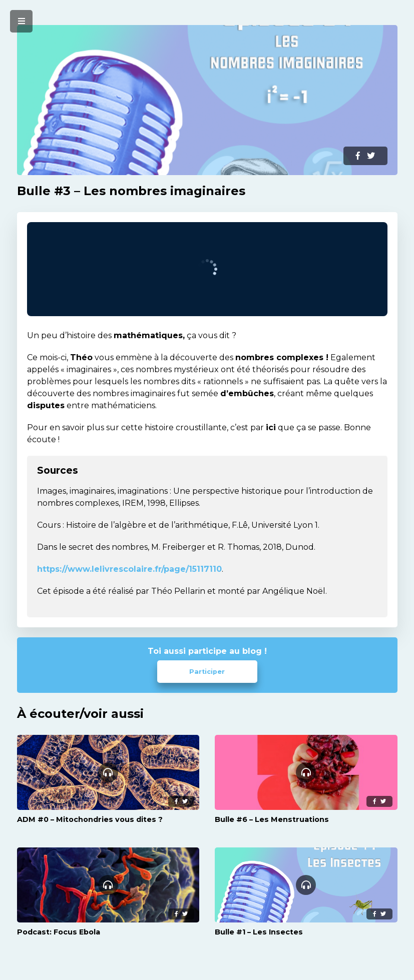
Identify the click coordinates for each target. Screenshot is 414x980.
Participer (207, 672)
